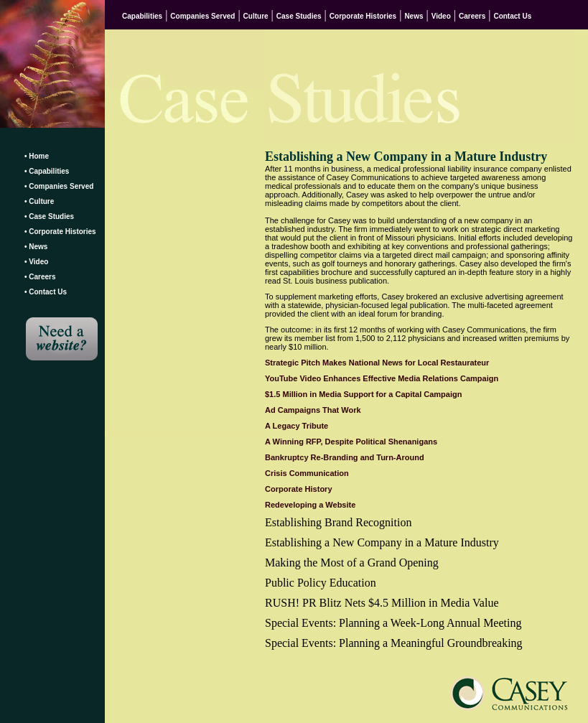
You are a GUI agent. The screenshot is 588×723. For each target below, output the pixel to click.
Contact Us (512, 16)
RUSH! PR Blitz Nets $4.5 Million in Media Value (382, 603)
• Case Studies (49, 216)
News (414, 16)
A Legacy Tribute (297, 426)
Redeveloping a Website (310, 505)
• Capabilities (47, 171)
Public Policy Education (321, 583)
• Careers (40, 277)
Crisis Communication (307, 473)
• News (36, 247)
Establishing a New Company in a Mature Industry (382, 542)
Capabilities (142, 16)
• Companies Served (59, 186)
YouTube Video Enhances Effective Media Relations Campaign (382, 378)
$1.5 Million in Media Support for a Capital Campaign (363, 394)
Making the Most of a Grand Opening (352, 563)
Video (441, 16)
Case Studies (299, 16)
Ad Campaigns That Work (313, 410)
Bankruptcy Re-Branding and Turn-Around (345, 457)
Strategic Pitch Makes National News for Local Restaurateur (377, 363)
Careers (472, 16)
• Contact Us (46, 292)
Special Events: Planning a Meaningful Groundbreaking (394, 643)
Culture (256, 16)
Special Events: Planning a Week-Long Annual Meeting (393, 623)
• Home (37, 156)
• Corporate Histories (60, 232)
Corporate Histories (363, 16)
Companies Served (202, 16)
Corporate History (299, 489)
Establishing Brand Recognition (338, 522)
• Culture (39, 201)
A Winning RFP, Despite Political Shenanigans (351, 442)
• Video (36, 262)
